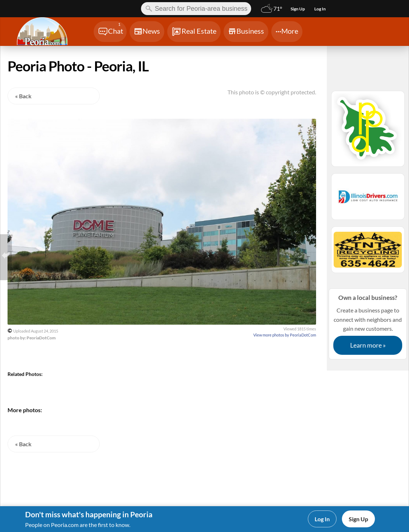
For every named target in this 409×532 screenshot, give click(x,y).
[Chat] (110, 32)
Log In (322, 519)
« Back (23, 96)
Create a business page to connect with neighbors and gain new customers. (368, 324)
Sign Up (358, 519)
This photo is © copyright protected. (272, 92)
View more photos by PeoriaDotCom (285, 335)
